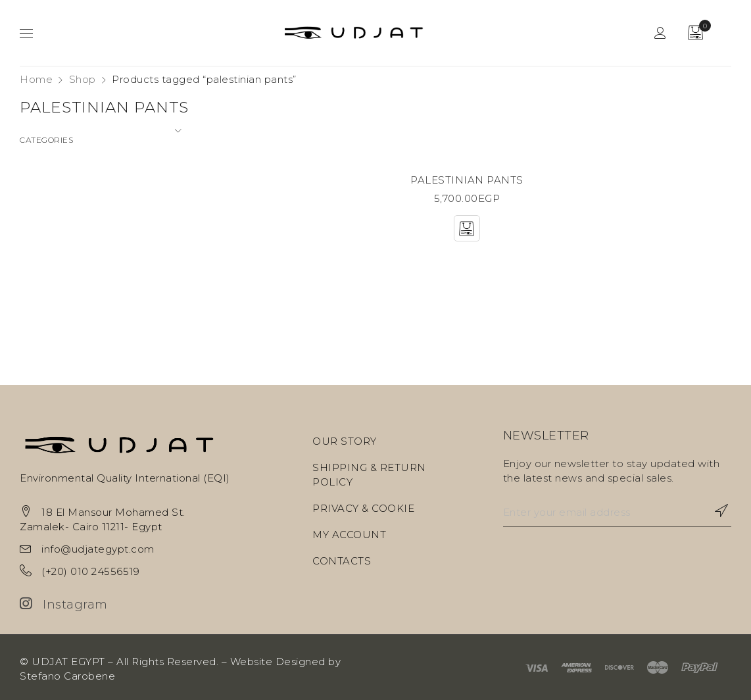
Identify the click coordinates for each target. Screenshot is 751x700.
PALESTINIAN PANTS (467, 180)
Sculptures (47, 259)
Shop (83, 79)
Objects (40, 235)
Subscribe (715, 511)
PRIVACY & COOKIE (363, 508)
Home (36, 79)
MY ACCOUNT (349, 535)
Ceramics (43, 164)
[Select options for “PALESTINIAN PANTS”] (467, 228)
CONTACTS (342, 561)
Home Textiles (57, 212)
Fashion (40, 188)
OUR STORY (345, 441)
